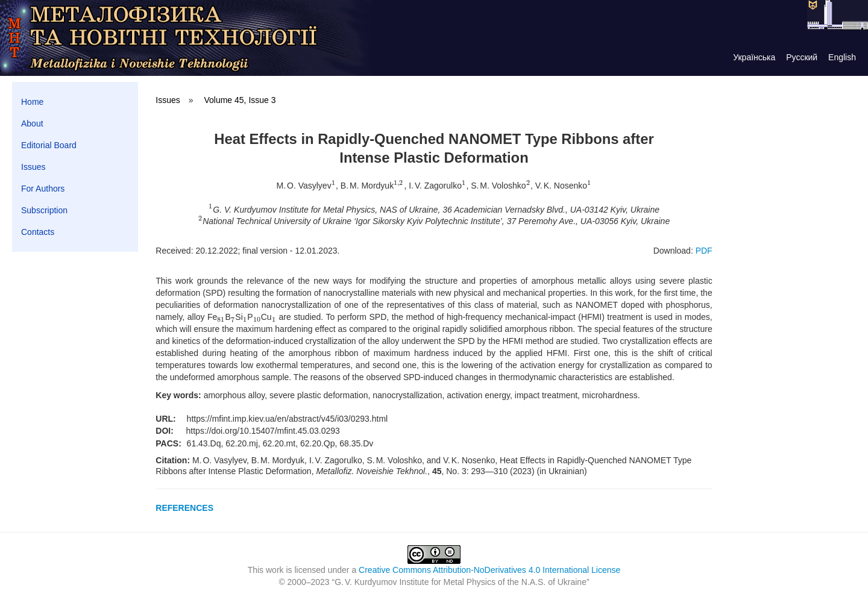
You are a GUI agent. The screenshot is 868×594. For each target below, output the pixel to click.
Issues (33, 167)
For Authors (43, 189)
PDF (704, 251)
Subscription (44, 210)
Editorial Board (49, 145)
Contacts (38, 232)
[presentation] (334, 186)
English (842, 57)
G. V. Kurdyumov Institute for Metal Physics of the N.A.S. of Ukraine (461, 582)
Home (32, 102)
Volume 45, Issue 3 (240, 100)
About (32, 123)
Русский (802, 57)
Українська (754, 57)
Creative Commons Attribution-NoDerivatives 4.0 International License (489, 570)
